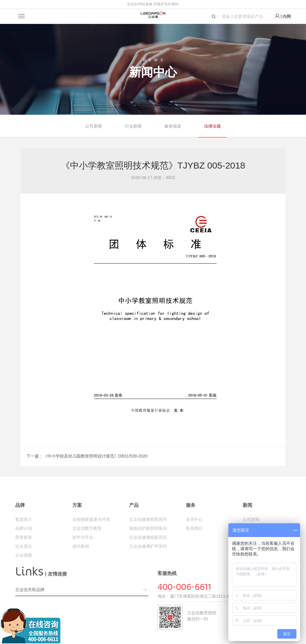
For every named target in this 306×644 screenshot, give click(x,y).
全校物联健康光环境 (91, 531)
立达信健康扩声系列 (148, 558)
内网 (287, 16)
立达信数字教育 (87, 540)
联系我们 (194, 540)
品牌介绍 (24, 540)
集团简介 (24, 531)
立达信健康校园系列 (148, 549)
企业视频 (24, 567)
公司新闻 (94, 126)
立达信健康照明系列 (148, 531)
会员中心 (194, 531)
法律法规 (212, 126)
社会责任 (24, 558)
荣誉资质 (24, 549)
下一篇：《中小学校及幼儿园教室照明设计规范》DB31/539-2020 (87, 456)
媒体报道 (173, 126)
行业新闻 (133, 126)
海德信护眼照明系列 (148, 540)
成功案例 (81, 558)
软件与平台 (83, 549)
